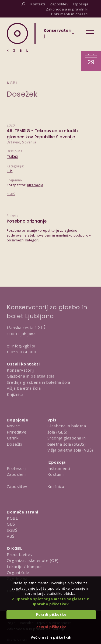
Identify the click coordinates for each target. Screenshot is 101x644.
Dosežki (15, 444)
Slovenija (29, 142)
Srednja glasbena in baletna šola (38, 382)
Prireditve (17, 432)
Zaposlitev (17, 486)
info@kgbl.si (23, 346)
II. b (10, 171)
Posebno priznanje (27, 221)
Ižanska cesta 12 (23, 328)
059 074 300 (24, 352)
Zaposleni (16, 474)
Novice (13, 426)
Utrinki (13, 438)
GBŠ (11, 524)
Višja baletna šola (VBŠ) (70, 450)
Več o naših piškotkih (51, 637)
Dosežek (22, 94)
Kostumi (56, 474)
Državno (13, 142)
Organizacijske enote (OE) (33, 560)
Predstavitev (20, 554)
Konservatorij (20, 370)
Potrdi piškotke (51, 614)
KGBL (12, 518)
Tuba (12, 156)
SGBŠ (11, 194)
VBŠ (11, 536)
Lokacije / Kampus (25, 566)
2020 (11, 125)
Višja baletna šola (24, 388)
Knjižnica (15, 394)
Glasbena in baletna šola (31, 376)
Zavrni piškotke (51, 627)
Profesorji (17, 468)
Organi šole (18, 572)
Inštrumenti (59, 468)
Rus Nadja (35, 185)
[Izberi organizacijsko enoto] (58, 35)
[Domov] (17, 37)
